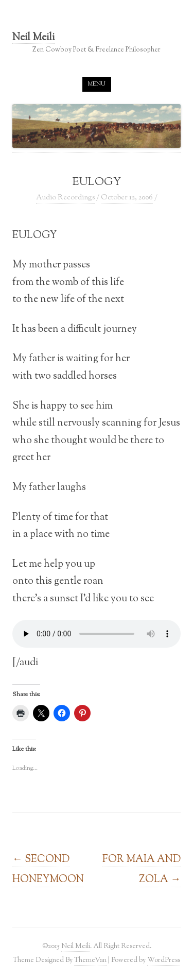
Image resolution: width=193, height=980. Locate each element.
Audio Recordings (65, 198)
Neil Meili (33, 38)
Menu (97, 84)
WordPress (164, 960)
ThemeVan (90, 960)
